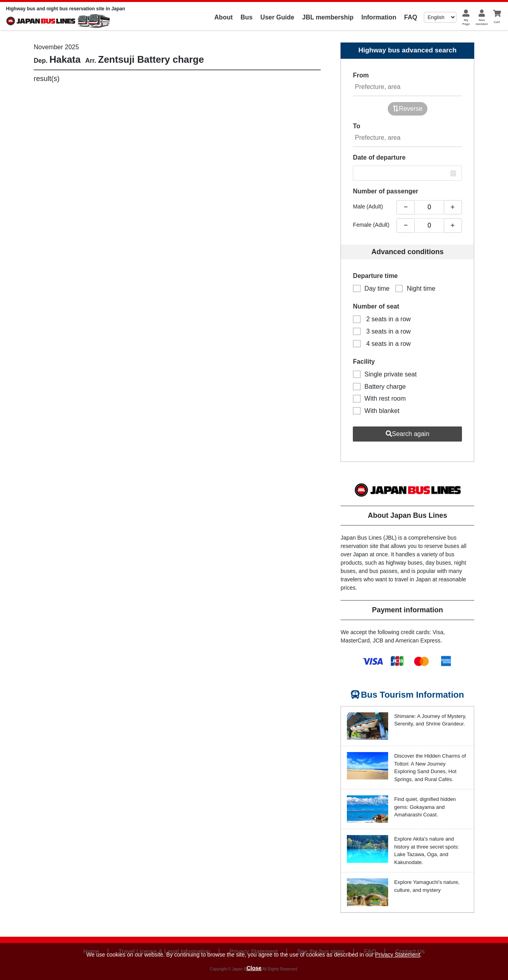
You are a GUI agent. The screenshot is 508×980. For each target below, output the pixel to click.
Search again (408, 434)
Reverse (408, 109)
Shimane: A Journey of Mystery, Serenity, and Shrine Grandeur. (430, 720)
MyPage (466, 22)
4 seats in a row (382, 344)
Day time (371, 288)
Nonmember (482, 22)
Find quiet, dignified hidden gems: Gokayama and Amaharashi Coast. (425, 807)
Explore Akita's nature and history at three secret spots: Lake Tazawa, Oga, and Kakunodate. (426, 851)
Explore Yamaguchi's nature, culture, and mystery (427, 886)
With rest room (379, 398)
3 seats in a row (382, 331)
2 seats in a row (382, 319)
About (223, 17)
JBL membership (328, 17)
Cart (497, 22)
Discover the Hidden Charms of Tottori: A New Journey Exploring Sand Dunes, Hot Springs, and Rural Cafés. (430, 768)
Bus (246, 17)
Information (379, 17)
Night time (415, 288)
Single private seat (385, 374)
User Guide (277, 17)
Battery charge (379, 387)
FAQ (411, 17)
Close (254, 968)
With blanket (376, 411)
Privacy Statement (398, 955)
